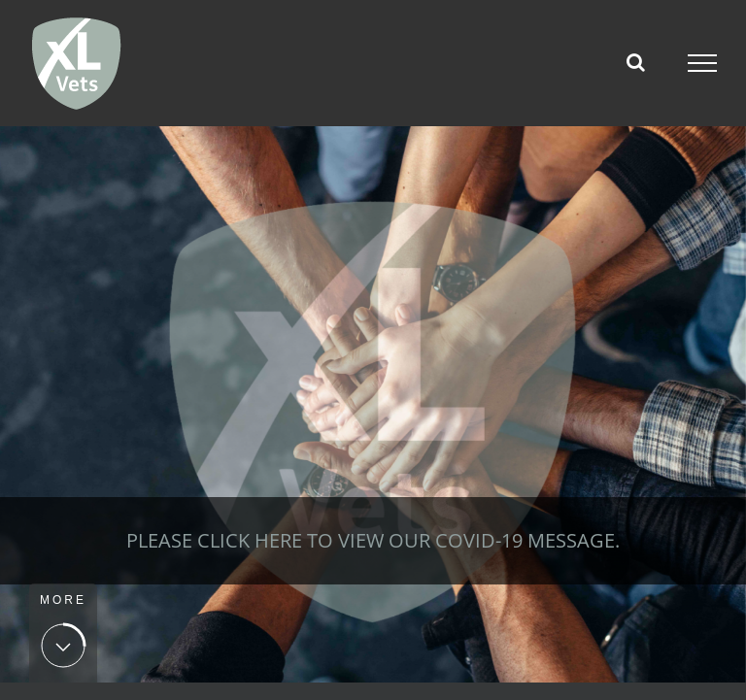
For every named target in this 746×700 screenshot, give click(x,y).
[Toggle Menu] (703, 63)
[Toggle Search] (636, 62)
